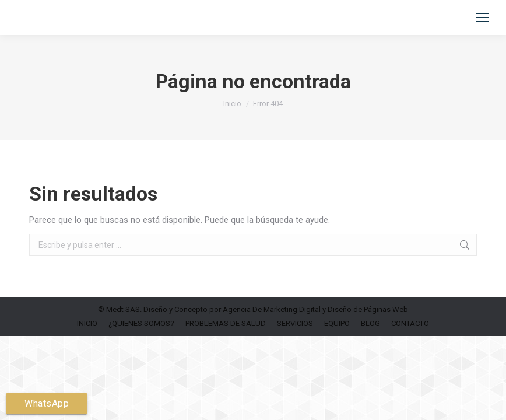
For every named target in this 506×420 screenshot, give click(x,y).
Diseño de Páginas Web (368, 309)
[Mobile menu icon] (482, 17)
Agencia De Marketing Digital (272, 309)
